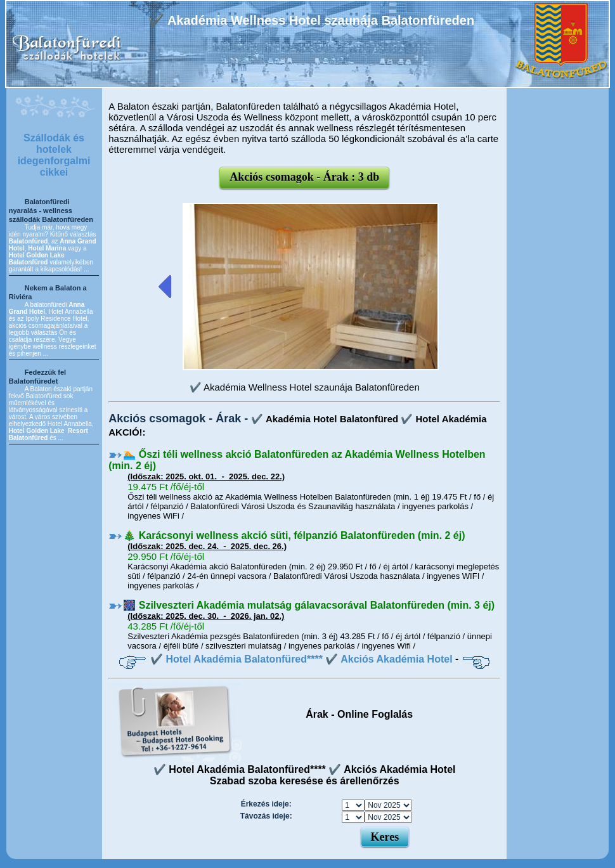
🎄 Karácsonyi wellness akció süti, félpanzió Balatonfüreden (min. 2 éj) (294, 535)
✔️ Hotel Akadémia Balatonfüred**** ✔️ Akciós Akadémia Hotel (301, 659)
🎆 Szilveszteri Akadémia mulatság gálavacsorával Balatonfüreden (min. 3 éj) (309, 605)
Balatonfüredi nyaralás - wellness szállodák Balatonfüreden (51, 211)
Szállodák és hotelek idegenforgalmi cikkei (54, 155)
